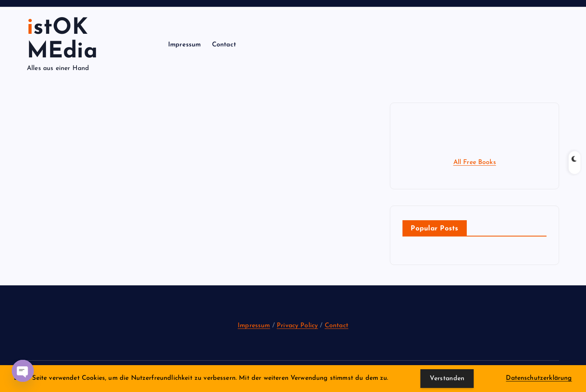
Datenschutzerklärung (539, 378)
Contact (224, 45)
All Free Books (475, 162)
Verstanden (447, 379)
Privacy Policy (297, 326)
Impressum (184, 45)
